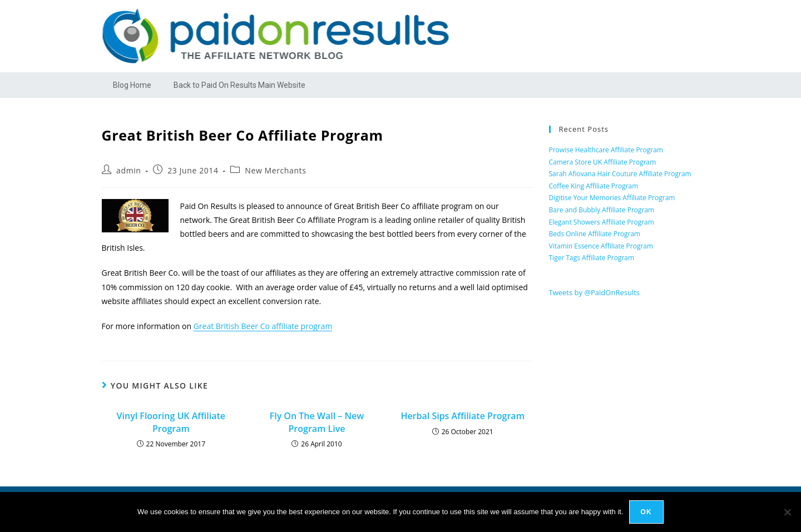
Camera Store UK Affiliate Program (603, 162)
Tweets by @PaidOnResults (595, 292)
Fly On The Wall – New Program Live (317, 422)
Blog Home (132, 85)
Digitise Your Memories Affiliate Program (612, 198)
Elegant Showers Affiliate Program (602, 222)
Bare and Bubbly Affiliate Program (602, 210)
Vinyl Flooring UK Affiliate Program (171, 422)
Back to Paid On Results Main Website (239, 85)
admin (128, 170)
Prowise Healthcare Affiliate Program (606, 150)
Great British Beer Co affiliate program (263, 326)
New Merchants (275, 170)
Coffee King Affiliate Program (594, 186)
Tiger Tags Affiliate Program (592, 258)
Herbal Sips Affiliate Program (463, 416)
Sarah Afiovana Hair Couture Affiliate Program (620, 174)
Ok (646, 512)
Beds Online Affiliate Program (595, 234)
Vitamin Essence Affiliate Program (601, 246)
